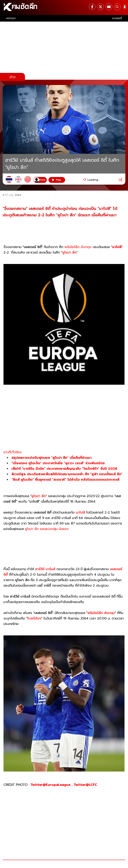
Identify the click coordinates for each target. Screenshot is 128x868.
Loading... (93, 180)
